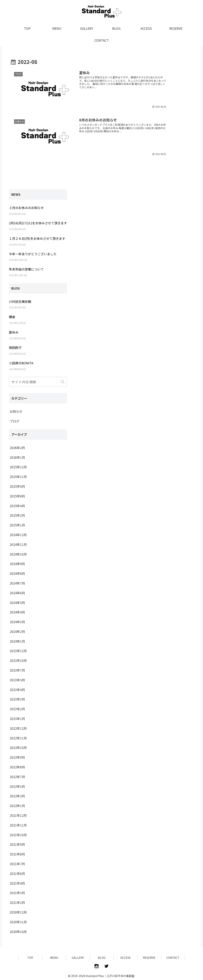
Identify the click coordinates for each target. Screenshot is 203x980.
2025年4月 (17, 506)
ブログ (14, 421)
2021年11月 (18, 825)
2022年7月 (17, 777)
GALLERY (78, 958)
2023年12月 (18, 651)
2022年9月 (17, 757)
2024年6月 (17, 593)
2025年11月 (18, 477)
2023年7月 (17, 670)
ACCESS (125, 958)
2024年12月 (18, 535)
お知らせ (16, 411)
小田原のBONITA (21, 363)
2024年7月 (17, 583)
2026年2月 (17, 448)
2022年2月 (17, 796)
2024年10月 (18, 554)
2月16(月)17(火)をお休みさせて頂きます (38, 223)
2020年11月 (18, 922)
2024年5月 (17, 603)
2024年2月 (17, 632)
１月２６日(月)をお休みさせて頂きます (37, 238)
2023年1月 (17, 719)
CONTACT (173, 958)
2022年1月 (17, 806)
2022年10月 (18, 748)
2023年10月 (18, 660)
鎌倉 (12, 317)
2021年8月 (17, 854)
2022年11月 (18, 738)
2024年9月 (17, 564)
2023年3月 (17, 699)
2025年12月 (18, 467)
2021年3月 (17, 893)
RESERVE (149, 958)
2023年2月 (17, 709)
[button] (63, 382)
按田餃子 (15, 347)
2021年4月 (17, 883)
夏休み (14, 332)
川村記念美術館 (20, 301)
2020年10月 (18, 932)
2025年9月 (17, 486)
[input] (38, 382)
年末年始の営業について (26, 269)
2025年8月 (17, 496)
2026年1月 (17, 457)
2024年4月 (17, 612)
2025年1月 (17, 525)
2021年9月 (17, 844)
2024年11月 (18, 544)
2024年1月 (17, 641)
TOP (30, 958)
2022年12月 (18, 728)
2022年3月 (17, 786)
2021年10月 (18, 835)
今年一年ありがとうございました (33, 254)
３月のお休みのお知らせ (26, 208)
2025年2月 (17, 515)
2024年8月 (17, 573)
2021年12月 (18, 815)
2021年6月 (17, 873)
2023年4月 (17, 690)
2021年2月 (17, 902)
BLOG (102, 958)
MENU (54, 958)
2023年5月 (17, 680)
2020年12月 (18, 912)
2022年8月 (17, 767)
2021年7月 (17, 864)
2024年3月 (17, 622)
